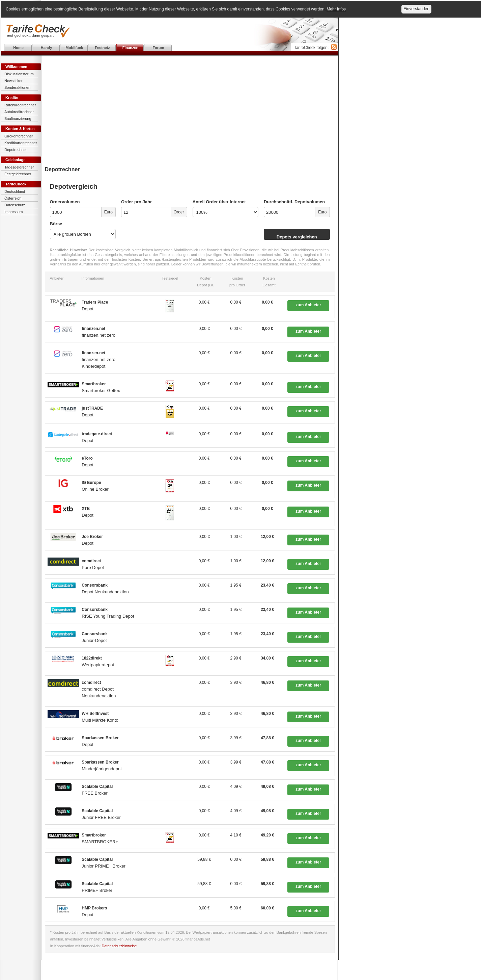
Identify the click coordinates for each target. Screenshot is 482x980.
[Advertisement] (170, 31)
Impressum (13, 212)
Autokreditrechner (19, 112)
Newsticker (13, 81)
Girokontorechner (19, 136)
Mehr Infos (336, 9)
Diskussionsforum (19, 74)
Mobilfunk (75, 48)
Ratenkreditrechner (20, 105)
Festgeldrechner (18, 174)
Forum (158, 48)
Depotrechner (16, 150)
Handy (47, 48)
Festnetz (102, 48)
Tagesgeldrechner (19, 167)
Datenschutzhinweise (119, 946)
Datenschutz (15, 205)
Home (18, 48)
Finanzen (131, 48)
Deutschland (15, 191)
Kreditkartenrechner (21, 143)
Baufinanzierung (18, 119)
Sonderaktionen (17, 87)
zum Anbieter (308, 305)
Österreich (13, 198)
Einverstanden (416, 9)
